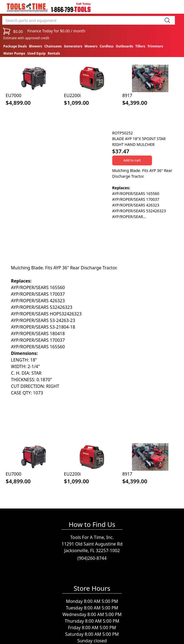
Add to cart (132, 160)
